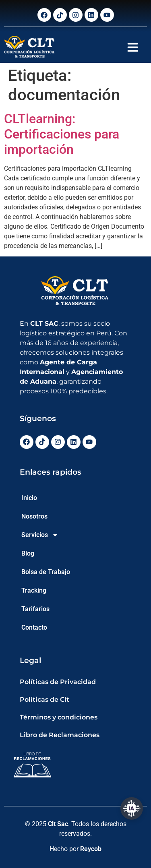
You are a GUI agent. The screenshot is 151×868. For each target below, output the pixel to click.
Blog (28, 553)
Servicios (40, 535)
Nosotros (34, 516)
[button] (132, 48)
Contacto (34, 627)
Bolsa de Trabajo (46, 572)
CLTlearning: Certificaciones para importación (62, 134)
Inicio (29, 498)
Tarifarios (35, 609)
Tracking (34, 590)
